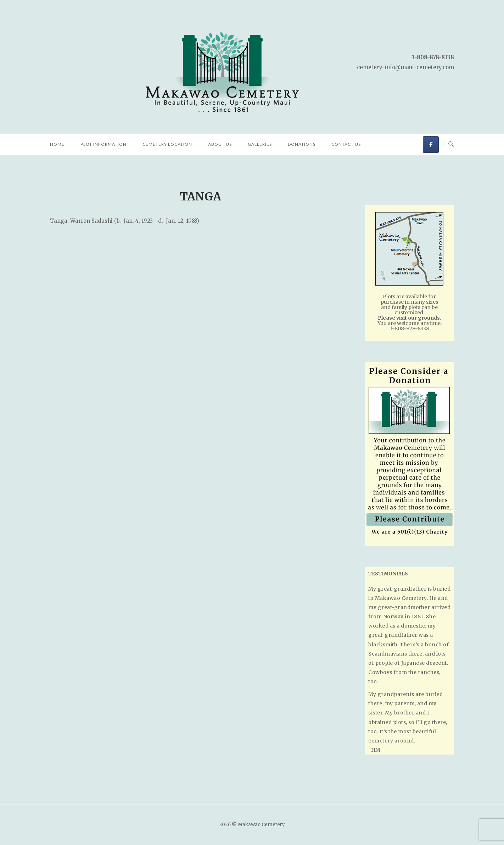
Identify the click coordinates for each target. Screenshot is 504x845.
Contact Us (346, 144)
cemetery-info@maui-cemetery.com (405, 67)
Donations (302, 144)
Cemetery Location (167, 144)
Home (57, 144)
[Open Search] (451, 144)
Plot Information (103, 144)
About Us (220, 144)
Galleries (260, 144)
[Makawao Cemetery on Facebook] (431, 145)
